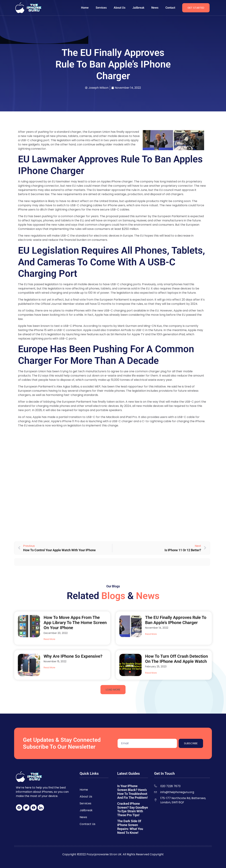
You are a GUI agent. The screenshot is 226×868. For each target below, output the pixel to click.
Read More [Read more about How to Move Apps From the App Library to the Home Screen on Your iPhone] (49, 639)
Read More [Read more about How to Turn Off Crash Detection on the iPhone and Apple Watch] (151, 673)
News (155, 8)
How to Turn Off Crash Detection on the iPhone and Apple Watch (176, 659)
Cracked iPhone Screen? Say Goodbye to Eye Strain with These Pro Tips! (133, 809)
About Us (120, 8)
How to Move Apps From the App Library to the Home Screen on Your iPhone (75, 623)
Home (85, 8)
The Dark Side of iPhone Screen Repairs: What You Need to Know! (130, 827)
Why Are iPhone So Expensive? (73, 656)
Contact (170, 8)
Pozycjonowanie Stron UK (104, 854)
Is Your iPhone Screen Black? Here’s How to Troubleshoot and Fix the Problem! (133, 792)
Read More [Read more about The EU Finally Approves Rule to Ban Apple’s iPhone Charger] (151, 634)
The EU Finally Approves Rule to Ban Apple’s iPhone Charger (176, 620)
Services (101, 8)
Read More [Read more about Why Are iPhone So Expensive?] (49, 667)
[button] (113, 690)
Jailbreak (138, 8)
